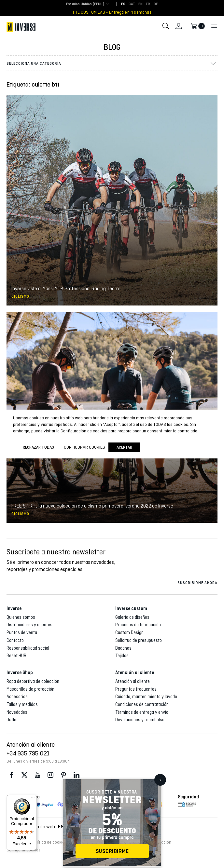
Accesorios (17, 697)
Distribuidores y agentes (29, 625)
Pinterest (63, 775)
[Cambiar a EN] (140, 4)
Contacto (15, 640)
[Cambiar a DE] (156, 4)
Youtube (37, 775)
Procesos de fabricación (138, 625)
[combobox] (85, 4)
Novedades (17, 712)
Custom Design (129, 632)
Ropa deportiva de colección (33, 681)
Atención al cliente (133, 681)
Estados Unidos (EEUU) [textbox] (85, 4)
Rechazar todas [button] (38, 447)
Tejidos (122, 656)
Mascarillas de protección (30, 689)
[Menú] (33, 799)
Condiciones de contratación (142, 704)
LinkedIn (77, 775)
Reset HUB (16, 656)
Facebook (11, 775)
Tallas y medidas (22, 704)
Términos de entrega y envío (142, 712)
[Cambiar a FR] (148, 4)
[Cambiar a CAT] (132, 4)
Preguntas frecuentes (136, 689)
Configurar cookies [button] (23, 850)
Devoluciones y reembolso (140, 720)
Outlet (12, 720)
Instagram (50, 775)
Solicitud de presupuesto (139, 640)
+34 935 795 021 (28, 753)
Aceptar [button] (124, 447)
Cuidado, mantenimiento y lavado (146, 697)
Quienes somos (21, 617)
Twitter (24, 775)
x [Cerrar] (160, 780)
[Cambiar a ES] (123, 4)
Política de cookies (49, 842)
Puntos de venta (22, 632)
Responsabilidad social (28, 648)
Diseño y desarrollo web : (40, 827)
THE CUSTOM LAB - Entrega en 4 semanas (112, 12)
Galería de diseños (132, 617)
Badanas (123, 648)
